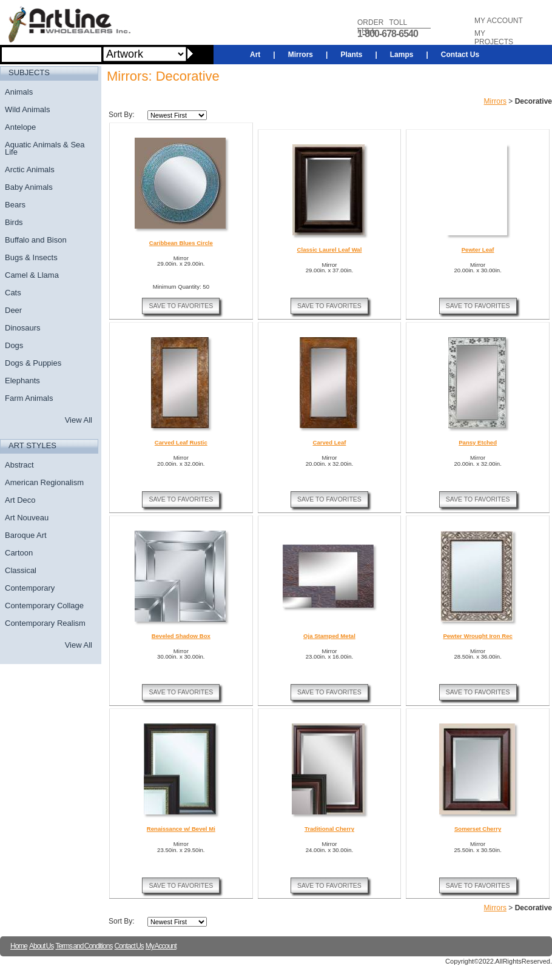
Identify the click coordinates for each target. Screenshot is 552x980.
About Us (41, 946)
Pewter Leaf (478, 250)
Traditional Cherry (329, 829)
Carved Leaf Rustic (181, 442)
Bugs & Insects (31, 257)
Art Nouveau (27, 518)
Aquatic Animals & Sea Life (45, 148)
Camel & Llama (32, 275)
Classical (21, 570)
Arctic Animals (30, 169)
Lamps (402, 55)
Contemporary (30, 588)
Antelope (20, 127)
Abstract (19, 465)
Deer (13, 310)
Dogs (14, 345)
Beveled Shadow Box (181, 636)
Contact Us (460, 55)
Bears (15, 205)
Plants (351, 55)
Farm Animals (29, 398)
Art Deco (20, 500)
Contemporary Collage (44, 606)
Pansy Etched (478, 442)
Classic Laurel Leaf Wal (330, 250)
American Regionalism (44, 482)
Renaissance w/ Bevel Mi (181, 829)
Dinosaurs (23, 328)
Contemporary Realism (45, 623)
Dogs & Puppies (33, 363)
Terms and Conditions (84, 946)
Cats (13, 293)
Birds (14, 222)
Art (255, 55)
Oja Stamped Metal (329, 636)
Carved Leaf (330, 442)
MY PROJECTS (494, 38)
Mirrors (301, 55)
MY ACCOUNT (499, 21)
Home (19, 946)
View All (79, 420)
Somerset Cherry (478, 829)
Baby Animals (29, 187)
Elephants (22, 381)
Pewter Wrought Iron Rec (477, 636)
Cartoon (19, 553)
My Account (161, 946)
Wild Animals (27, 109)
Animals (19, 92)
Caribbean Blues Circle (181, 243)
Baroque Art (26, 535)
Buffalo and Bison (36, 240)
